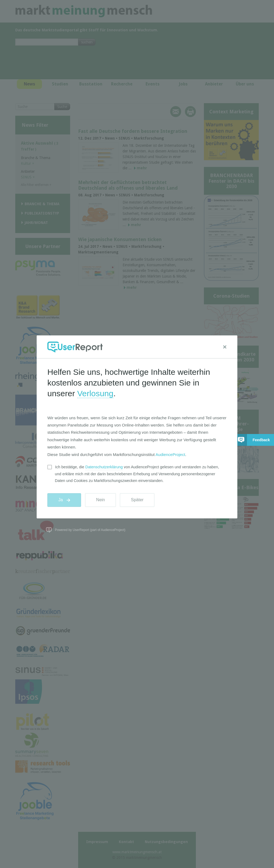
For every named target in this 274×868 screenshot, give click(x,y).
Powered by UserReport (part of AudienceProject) (90, 530)
